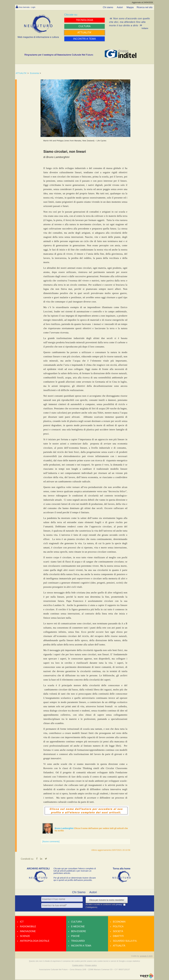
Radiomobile (28, 927)
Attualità (119, 946)
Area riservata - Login (30, 7)
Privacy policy (91, 966)
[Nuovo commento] (51, 841)
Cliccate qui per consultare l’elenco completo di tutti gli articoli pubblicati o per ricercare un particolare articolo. (75, 871)
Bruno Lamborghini (64, 828)
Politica (118, 927)
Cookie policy (78, 966)
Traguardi (78, 941)
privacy (119, 905)
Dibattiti (118, 937)
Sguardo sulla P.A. (125, 941)
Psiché (75, 937)
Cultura (76, 922)
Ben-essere (79, 932)
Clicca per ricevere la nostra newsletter (107, 900)
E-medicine (78, 927)
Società (118, 932)
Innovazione (28, 932)
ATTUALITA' (21, 73)
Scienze (25, 937)
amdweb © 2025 (146, 956)
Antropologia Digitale (35, 941)
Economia (34, 73)
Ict (22, 922)
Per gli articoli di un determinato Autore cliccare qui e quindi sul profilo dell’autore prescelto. (75, 879)
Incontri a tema (81, 946)
